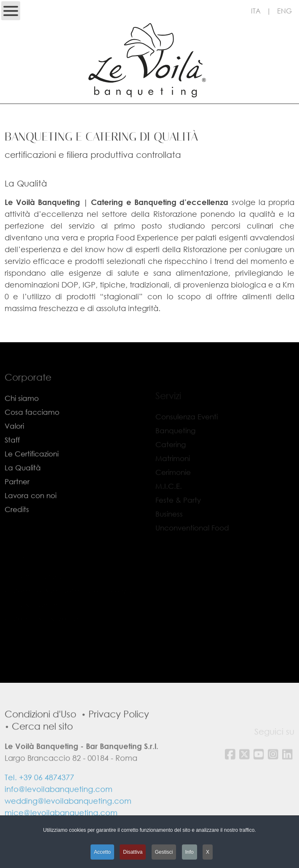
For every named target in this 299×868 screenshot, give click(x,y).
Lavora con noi (31, 509)
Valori (14, 439)
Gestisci (164, 852)
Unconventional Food (192, 531)
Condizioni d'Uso (40, 727)
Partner (17, 495)
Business (169, 518)
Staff (12, 453)
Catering (171, 448)
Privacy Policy (119, 727)
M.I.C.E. (169, 490)
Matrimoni (173, 462)
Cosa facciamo (32, 425)
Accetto (102, 852)
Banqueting (175, 434)
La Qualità (23, 481)
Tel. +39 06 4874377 (39, 790)
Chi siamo (22, 411)
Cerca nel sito (42, 739)
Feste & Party (178, 504)
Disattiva (133, 852)
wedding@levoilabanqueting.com (68, 814)
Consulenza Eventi (187, 420)
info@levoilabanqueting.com (59, 802)
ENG (284, 11)
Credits (17, 523)
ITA (256, 11)
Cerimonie (173, 476)
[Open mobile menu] (11, 11)
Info (190, 852)
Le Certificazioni (32, 467)
